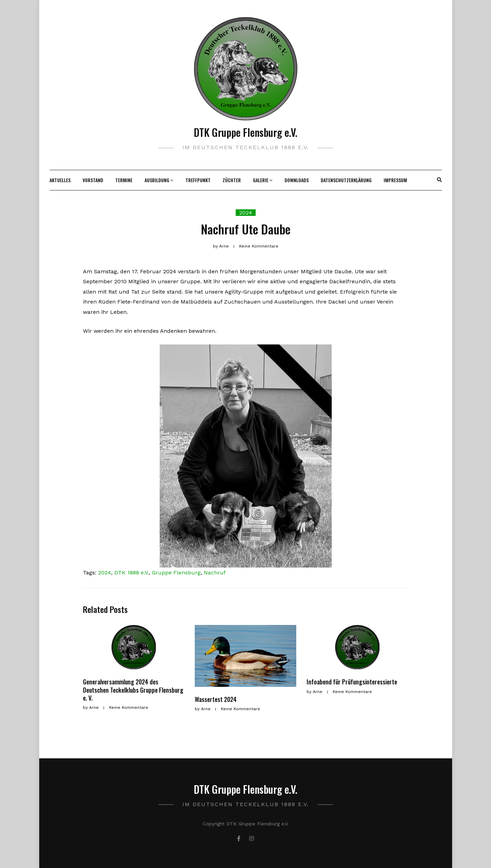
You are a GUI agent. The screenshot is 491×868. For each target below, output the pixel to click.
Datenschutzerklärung (346, 180)
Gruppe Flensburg (176, 573)
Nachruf (215, 573)
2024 (246, 213)
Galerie (261, 180)
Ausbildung (157, 180)
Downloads (297, 180)
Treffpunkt (198, 180)
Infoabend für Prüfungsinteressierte (352, 682)
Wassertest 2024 (216, 699)
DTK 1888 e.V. (131, 573)
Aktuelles (60, 180)
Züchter (232, 180)
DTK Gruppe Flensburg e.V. (245, 132)
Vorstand (93, 180)
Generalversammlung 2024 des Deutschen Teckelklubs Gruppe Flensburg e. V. (133, 690)
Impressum (395, 180)
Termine (124, 180)
